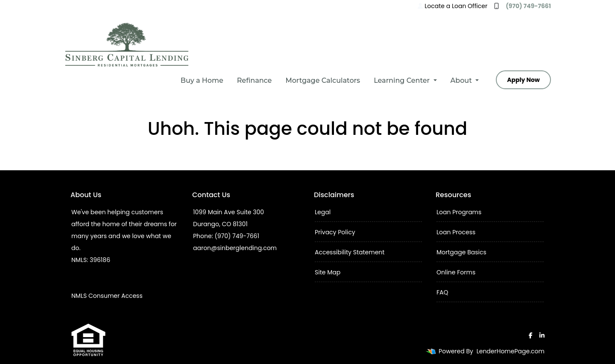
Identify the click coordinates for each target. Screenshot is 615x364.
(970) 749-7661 (523, 6)
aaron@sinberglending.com (235, 248)
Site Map (328, 272)
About (462, 80)
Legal (323, 212)
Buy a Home (202, 80)
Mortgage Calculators (323, 80)
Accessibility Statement (350, 252)
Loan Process (456, 232)
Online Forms (456, 272)
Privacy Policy (335, 232)
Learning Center (403, 80)
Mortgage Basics (461, 252)
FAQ (442, 292)
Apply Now (523, 80)
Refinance (255, 80)
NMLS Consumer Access (107, 296)
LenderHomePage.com (511, 351)
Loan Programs (459, 212)
